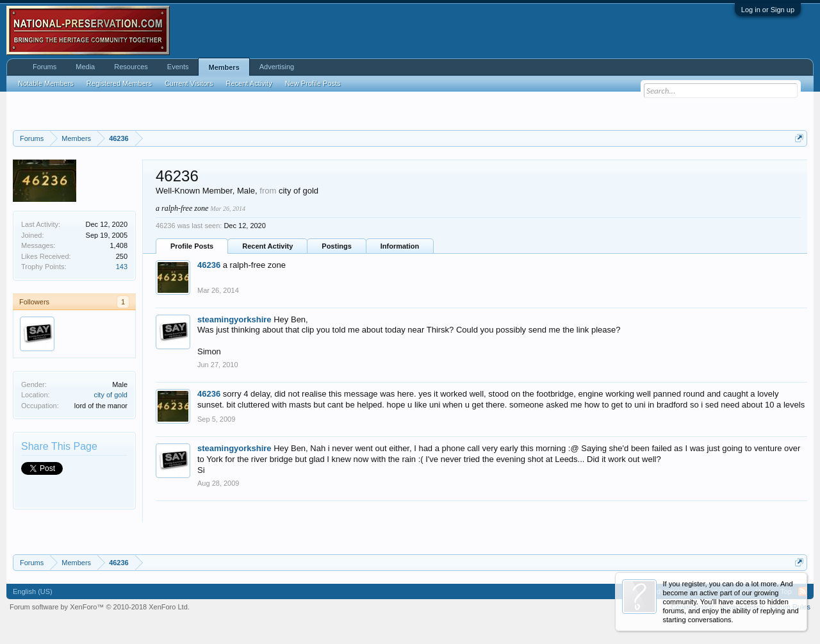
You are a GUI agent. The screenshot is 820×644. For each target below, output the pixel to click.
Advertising (277, 67)
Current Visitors (189, 83)
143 (122, 267)
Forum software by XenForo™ (100, 607)
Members (224, 67)
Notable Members (46, 83)
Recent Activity (267, 246)
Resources (131, 67)
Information (400, 246)
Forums (45, 67)
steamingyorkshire (234, 319)
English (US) (33, 591)
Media (85, 67)
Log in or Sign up (768, 10)
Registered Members (119, 83)
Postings (336, 246)
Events (178, 67)
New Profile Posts (313, 83)
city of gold (111, 395)
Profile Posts (192, 246)
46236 (209, 265)
